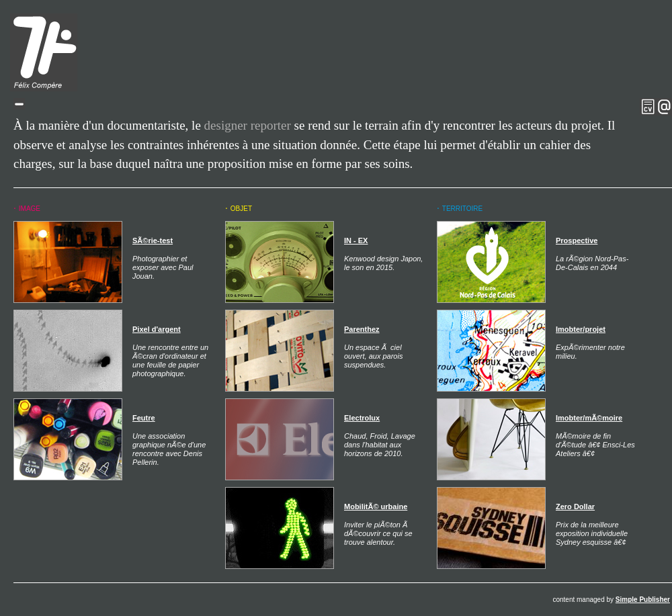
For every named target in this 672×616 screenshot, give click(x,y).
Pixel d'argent (157, 329)
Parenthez (362, 329)
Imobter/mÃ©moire (589, 418)
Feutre (144, 418)
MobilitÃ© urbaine (376, 507)
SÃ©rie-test (153, 240)
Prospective (577, 240)
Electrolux (362, 418)
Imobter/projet (581, 329)
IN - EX (356, 240)
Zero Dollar (575, 507)
